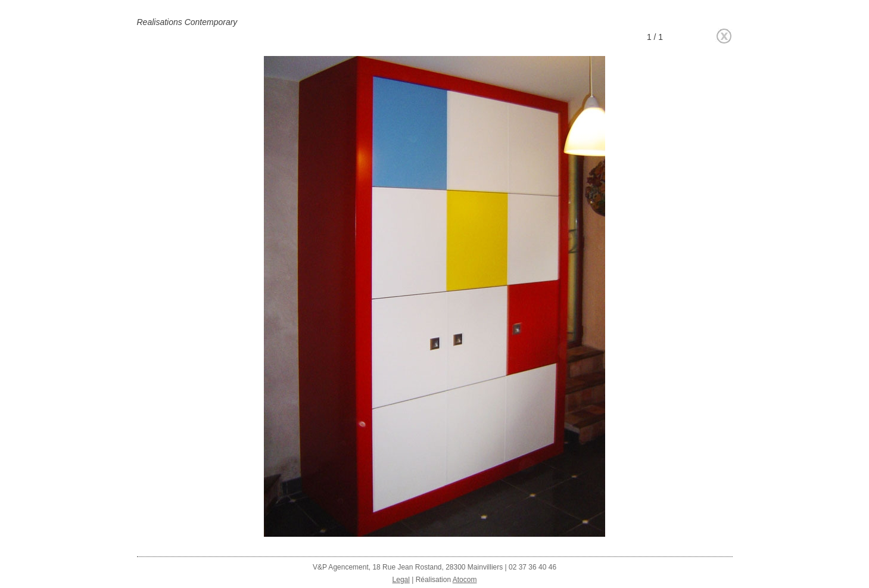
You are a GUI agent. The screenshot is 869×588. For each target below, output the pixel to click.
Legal (401, 580)
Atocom (465, 580)
